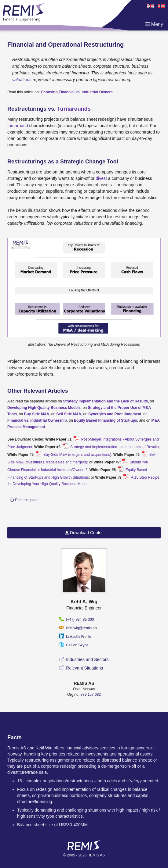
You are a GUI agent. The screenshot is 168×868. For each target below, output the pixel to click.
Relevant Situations (81, 668)
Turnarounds (74, 109)
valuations (22, 80)
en (150, 6)
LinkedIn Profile (75, 637)
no (161, 6)
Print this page (24, 500)
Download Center (84, 533)
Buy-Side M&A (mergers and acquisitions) (77, 455)
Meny (154, 24)
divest (101, 178)
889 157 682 (91, 695)
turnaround (18, 126)
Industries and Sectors (84, 659)
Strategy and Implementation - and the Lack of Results (114, 447)
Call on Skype (74, 645)
